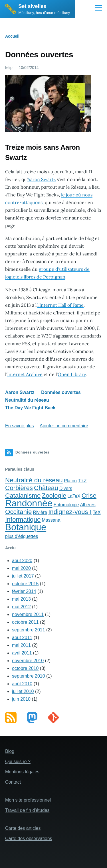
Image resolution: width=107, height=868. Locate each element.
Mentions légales (22, 772)
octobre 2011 (25, 622)
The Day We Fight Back (30, 408)
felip (9, 68)
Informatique (23, 520)
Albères (88, 505)
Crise (89, 496)
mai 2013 (21, 599)
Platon (70, 481)
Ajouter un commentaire (64, 426)
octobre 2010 (25, 668)
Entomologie (66, 505)
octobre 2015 (25, 584)
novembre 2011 (28, 614)
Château (46, 488)
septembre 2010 (29, 676)
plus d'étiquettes (22, 536)
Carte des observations (29, 838)
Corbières (19, 488)
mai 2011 (21, 645)
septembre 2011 (29, 630)
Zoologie (54, 496)
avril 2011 (22, 653)
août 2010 (22, 684)
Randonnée (29, 503)
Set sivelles (33, 6)
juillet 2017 (23, 576)
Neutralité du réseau (27, 400)
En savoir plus (20, 426)
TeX (97, 512)
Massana (51, 520)
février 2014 (24, 591)
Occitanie (18, 512)
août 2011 (22, 638)
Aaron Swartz (42, 179)
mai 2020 (21, 568)
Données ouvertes (61, 392)
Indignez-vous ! (70, 512)
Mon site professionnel (28, 800)
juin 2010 (21, 699)
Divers (66, 488)
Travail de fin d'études (27, 810)
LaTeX (74, 496)
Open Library (72, 374)
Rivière (40, 512)
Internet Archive (25, 374)
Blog (10, 751)
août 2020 (22, 561)
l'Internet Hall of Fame (60, 305)
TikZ (82, 481)
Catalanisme (23, 496)
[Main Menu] (98, 8)
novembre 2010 (28, 661)
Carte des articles (23, 828)
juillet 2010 (23, 691)
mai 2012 (21, 607)
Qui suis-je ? (18, 762)
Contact (13, 782)
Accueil (12, 36)
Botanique (26, 527)
